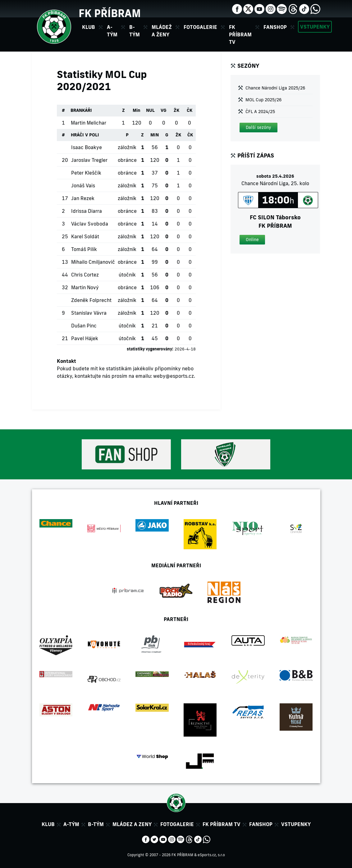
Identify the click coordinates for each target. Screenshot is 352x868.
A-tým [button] (112, 31)
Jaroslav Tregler (89, 160)
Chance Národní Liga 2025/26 (275, 88)
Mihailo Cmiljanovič (93, 262)
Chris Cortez (85, 275)
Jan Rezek (83, 198)
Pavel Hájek (85, 338)
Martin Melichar (89, 123)
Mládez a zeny (132, 824)
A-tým (71, 824)
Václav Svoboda (90, 224)
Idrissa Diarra (87, 211)
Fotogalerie (200, 27)
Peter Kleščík (86, 173)
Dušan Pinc (84, 326)
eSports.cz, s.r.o (211, 855)
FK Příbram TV (240, 34)
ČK (190, 110)
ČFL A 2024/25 (260, 112)
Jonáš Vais (83, 185)
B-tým (96, 824)
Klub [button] (89, 27)
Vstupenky (315, 27)
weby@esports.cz (174, 376)
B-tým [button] (135, 31)
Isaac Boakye (87, 147)
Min (137, 110)
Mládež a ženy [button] (162, 31)
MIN (155, 135)
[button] (258, 128)
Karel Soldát (85, 236)
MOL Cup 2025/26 (263, 100)
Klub (48, 824)
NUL (150, 110)
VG (164, 110)
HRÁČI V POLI (85, 135)
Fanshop (275, 27)
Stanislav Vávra (89, 313)
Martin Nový (85, 287)
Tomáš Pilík (84, 249)
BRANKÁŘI (81, 110)
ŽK (176, 110)
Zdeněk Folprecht (91, 300)
